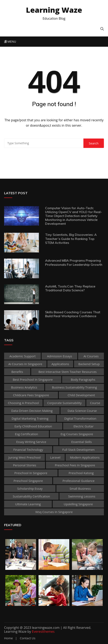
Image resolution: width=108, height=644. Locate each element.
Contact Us (28, 638)
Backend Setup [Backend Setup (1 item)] (89, 364)
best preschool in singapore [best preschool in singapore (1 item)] (33, 379)
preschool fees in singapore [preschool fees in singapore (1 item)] (75, 465)
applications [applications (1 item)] (60, 364)
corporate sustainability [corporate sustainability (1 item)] (64, 403)
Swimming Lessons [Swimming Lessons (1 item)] (82, 496)
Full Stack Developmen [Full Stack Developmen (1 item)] (78, 450)
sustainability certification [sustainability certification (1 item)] (31, 496)
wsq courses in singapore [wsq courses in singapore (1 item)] (54, 512)
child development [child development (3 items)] (81, 395)
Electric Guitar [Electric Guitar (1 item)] (84, 426)
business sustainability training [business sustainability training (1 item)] (74, 387)
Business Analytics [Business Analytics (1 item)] (24, 387)
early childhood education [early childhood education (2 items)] (33, 426)
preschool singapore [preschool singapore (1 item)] (28, 481)
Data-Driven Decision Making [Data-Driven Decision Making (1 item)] (32, 411)
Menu (10, 41)
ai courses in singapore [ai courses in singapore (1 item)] (25, 364)
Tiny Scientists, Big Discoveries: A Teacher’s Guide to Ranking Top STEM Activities (71, 239)
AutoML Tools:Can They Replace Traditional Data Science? (70, 288)
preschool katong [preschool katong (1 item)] (81, 473)
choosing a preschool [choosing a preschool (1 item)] (23, 403)
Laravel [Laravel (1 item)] (55, 457)
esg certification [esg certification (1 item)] (26, 434)
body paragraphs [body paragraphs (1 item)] (83, 379)
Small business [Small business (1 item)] (80, 488)
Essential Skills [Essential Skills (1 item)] (82, 442)
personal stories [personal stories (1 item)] (24, 465)
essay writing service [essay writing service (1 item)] (31, 442)
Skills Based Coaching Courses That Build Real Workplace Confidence (73, 314)
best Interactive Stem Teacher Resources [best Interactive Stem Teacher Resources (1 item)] (68, 372)
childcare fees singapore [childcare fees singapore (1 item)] (31, 395)
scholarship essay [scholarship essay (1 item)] (30, 488)
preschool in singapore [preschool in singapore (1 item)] (31, 473)
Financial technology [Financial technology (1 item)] (28, 450)
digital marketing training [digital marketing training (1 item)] (30, 418)
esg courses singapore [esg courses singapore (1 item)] (77, 434)
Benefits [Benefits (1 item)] (17, 372)
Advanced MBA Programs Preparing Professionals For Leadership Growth (74, 262)
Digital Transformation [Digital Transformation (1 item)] (80, 418)
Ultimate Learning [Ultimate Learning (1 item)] (28, 504)
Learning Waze (54, 10)
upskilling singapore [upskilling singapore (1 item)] (78, 504)
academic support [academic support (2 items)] (23, 356)
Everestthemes (43, 632)
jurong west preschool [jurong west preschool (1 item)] (24, 457)
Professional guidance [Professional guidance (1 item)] (78, 481)
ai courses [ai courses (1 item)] (91, 356)
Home (8, 638)
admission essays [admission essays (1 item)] (59, 356)
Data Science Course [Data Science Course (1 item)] (82, 411)
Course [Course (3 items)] (95, 403)
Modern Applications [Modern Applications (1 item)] (85, 457)
